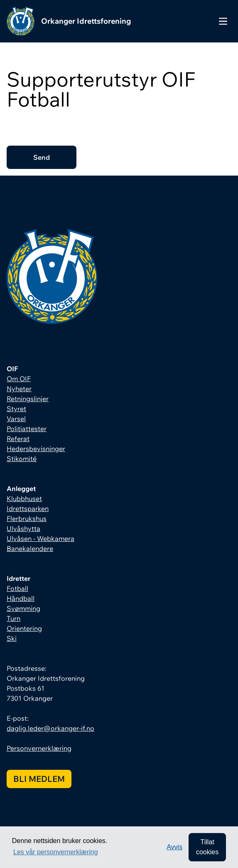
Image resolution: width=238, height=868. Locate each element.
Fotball (17, 588)
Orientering (24, 628)
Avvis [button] (174, 847)
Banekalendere (30, 548)
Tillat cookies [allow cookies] (207, 847)
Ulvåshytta (23, 528)
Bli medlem (39, 779)
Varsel (16, 419)
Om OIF (19, 379)
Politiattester (27, 429)
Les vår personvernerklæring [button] (56, 852)
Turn (13, 618)
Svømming (23, 608)
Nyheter (19, 389)
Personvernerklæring (39, 748)
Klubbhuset (24, 498)
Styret (16, 409)
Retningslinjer (28, 399)
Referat (18, 439)
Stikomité (22, 459)
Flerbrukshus (27, 518)
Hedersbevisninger (36, 449)
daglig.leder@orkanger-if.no (50, 728)
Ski (12, 638)
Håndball (21, 598)
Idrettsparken (28, 508)
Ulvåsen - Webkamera (40, 538)
